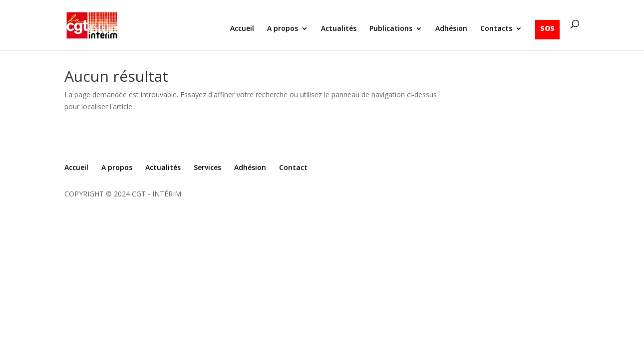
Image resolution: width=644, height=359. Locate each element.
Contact (293, 167)
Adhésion (451, 29)
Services (207, 167)
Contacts (496, 29)
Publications (391, 29)
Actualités (339, 29)
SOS (547, 28)
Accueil (242, 29)
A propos (283, 29)
